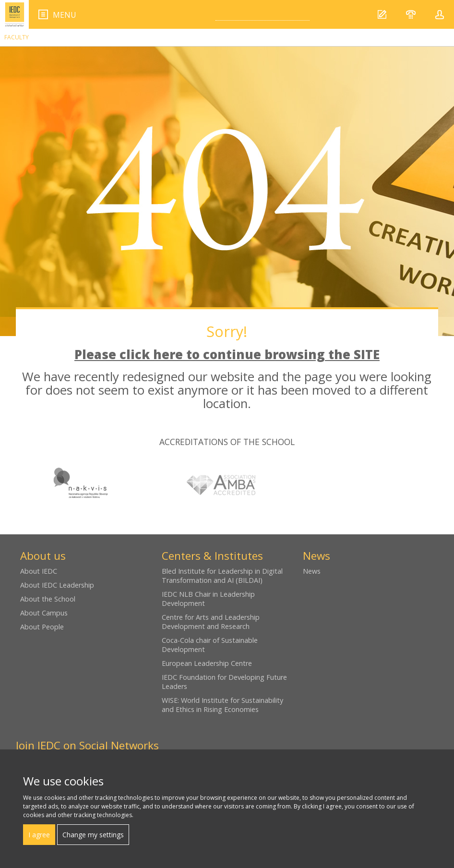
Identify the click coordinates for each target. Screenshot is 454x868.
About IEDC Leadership (57, 585)
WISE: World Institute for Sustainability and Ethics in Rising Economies (222, 705)
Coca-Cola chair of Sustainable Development (210, 645)
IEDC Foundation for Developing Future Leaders (224, 682)
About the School (48, 599)
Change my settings (93, 835)
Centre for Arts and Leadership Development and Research (211, 622)
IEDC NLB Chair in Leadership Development (208, 599)
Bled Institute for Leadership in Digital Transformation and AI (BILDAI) (222, 576)
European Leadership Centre (207, 663)
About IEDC (39, 571)
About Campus (44, 613)
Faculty (17, 37)
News (312, 571)
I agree (39, 835)
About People (42, 627)
